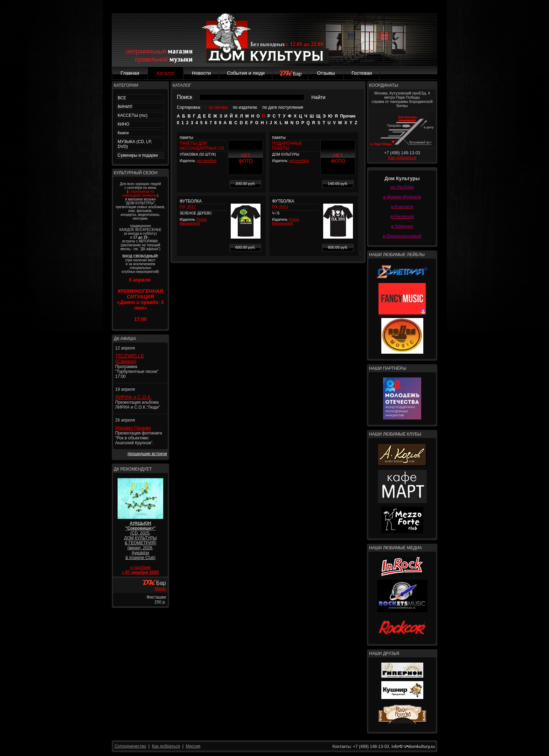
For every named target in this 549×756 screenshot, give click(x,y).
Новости (201, 73)
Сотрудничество (130, 746)
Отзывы (326, 73)
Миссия (193, 746)
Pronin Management (193, 221)
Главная (130, 73)
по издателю (245, 107)
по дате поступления (283, 107)
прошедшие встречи (147, 454)
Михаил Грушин (133, 428)
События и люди (246, 73)
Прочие (348, 116)
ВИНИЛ (125, 107)
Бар (290, 74)
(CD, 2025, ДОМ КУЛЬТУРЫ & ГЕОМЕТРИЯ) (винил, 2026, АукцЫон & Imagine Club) (140, 540)
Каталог (166, 73)
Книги (123, 133)
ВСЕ (122, 98)
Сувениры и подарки (138, 155)
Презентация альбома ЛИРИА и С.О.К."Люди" (138, 405)
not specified (207, 161)
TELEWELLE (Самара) (130, 359)
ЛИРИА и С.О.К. (133, 397)
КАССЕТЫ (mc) (133, 115)
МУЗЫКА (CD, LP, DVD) (135, 144)
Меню (160, 589)
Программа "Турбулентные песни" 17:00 (137, 372)
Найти (318, 97)
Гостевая (362, 73)
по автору (218, 107)
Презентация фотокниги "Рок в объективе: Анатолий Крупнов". (139, 438)
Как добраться (402, 158)
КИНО (124, 124)
